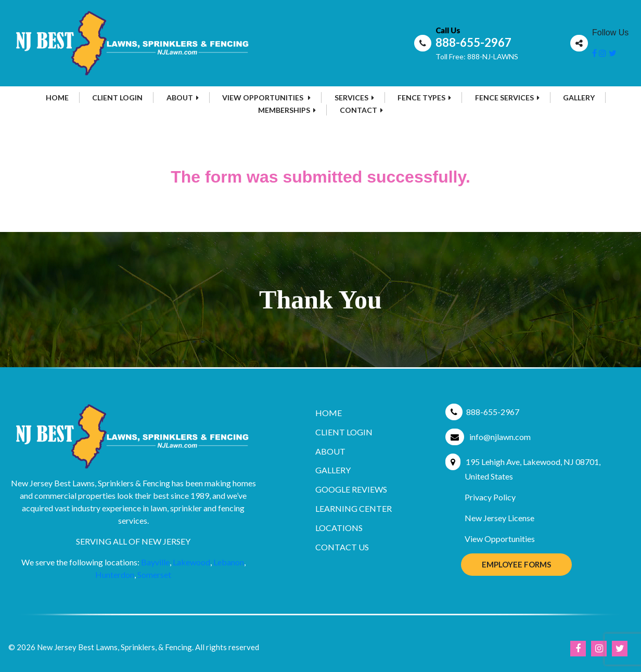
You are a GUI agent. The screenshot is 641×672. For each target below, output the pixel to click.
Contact (361, 110)
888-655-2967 (473, 42)
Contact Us (342, 547)
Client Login (117, 98)
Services (354, 98)
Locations (339, 528)
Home (57, 98)
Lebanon (229, 562)
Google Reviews (351, 489)
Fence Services (507, 98)
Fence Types (424, 98)
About (183, 98)
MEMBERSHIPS (287, 110)
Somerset (154, 574)
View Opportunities (266, 98)
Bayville (155, 562)
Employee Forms (516, 564)
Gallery (579, 98)
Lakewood (191, 562)
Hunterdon (115, 574)
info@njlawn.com (500, 437)
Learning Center (354, 508)
